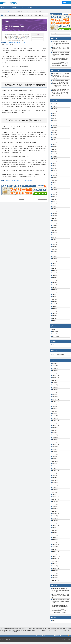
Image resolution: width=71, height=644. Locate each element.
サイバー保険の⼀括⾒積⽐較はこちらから (16, 43)
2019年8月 (54, 273)
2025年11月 (55, 116)
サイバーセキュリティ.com (58, 354)
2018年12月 (55, 292)
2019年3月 (54, 285)
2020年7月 (54, 247)
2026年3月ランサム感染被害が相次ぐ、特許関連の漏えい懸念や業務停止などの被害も (60, 43)
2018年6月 (54, 306)
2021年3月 (54, 228)
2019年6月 (54, 278)
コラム (21, 7)
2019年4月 (54, 283)
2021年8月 (54, 216)
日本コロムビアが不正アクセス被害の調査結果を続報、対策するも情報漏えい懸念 (60, 54)
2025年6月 (54, 128)
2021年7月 (54, 218)
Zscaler (7, 45)
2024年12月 (55, 140)
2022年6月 (54, 192)
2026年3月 (54, 106)
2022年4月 (54, 197)
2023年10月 (55, 166)
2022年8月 (54, 190)
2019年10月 (55, 268)
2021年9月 (54, 213)
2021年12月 (55, 206)
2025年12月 (55, 113)
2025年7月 (54, 125)
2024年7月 (54, 149)
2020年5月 (54, 252)
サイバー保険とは (12, 7)
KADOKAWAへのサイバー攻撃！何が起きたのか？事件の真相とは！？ (61, 85)
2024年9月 (54, 147)
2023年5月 (54, 173)
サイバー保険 (55, 332)
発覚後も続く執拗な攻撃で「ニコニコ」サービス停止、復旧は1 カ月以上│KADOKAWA (61, 82)
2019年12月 (55, 263)
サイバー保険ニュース (31, 7)
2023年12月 (55, 161)
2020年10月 (55, 240)
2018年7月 (54, 304)
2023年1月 (54, 180)
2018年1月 (54, 318)
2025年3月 (54, 135)
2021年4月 (54, 225)
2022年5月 (54, 194)
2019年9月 (54, 271)
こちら (10, 632)
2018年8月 (54, 302)
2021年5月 (54, 223)
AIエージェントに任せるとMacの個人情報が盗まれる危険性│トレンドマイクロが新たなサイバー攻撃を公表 (60, 64)
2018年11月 (55, 294)
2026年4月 (54, 104)
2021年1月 (54, 232)
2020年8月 (54, 244)
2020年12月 (55, 235)
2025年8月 (54, 123)
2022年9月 (54, 187)
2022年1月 (54, 204)
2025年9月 (54, 121)
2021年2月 (54, 230)
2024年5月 (54, 152)
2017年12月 (55, 321)
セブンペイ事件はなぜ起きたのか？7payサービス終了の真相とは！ (61, 77)
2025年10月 (55, 118)
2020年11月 (55, 237)
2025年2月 (54, 137)
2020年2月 (54, 259)
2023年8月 (54, 168)
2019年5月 (54, 280)
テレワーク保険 (56, 336)
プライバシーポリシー (48, 636)
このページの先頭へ (66, 639)
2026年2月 (54, 109)
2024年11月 (55, 142)
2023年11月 (55, 163)
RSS (70, 636)
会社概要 (40, 636)
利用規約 (57, 636)
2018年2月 (54, 316)
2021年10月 (55, 211)
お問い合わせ (64, 636)
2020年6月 (54, 249)
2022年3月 (54, 199)
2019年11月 (55, 266)
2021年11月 (55, 209)
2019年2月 (54, 287)
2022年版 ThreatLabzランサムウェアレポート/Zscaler (18, 180)
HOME (3, 7)
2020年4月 (54, 254)
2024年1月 (54, 159)
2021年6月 (54, 221)
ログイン (54, 345)
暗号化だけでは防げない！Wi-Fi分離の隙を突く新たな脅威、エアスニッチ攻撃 (61, 49)
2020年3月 (54, 256)
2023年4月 (54, 175)
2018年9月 (54, 299)
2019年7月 (54, 275)
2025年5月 (54, 130)
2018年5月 (54, 309)
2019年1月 (54, 290)
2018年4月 (54, 311)
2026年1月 (54, 111)
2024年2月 (54, 156)
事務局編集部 (22, 199)
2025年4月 (54, 133)
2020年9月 (54, 242)
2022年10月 (55, 185)
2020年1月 (54, 261)
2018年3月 (54, 313)
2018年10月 (55, 297)
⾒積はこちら (66, 3)
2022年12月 (55, 182)
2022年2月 (54, 202)
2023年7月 (54, 171)
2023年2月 (54, 178)
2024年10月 (55, 144)
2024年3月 (54, 154)
